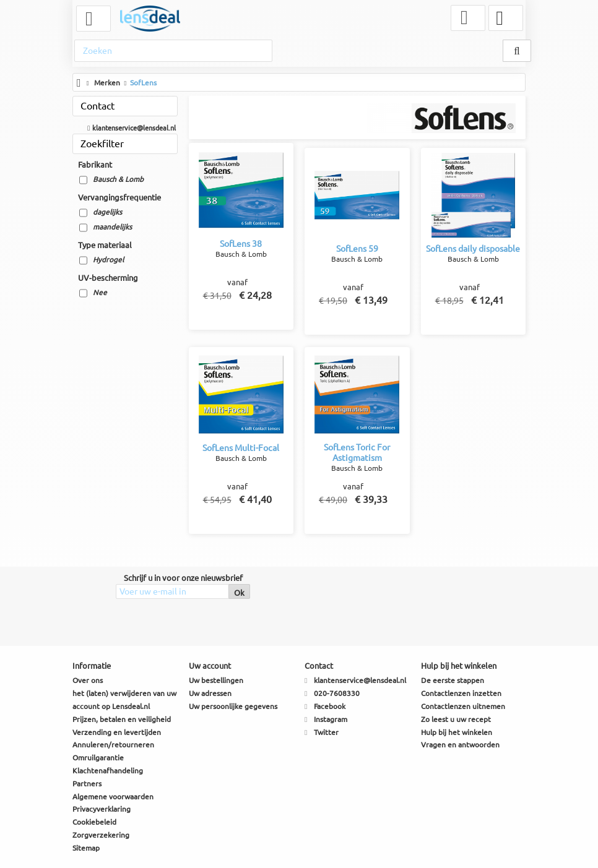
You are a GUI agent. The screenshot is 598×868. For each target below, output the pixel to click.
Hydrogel (108, 260)
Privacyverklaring (102, 809)
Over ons (88, 680)
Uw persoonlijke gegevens (233, 706)
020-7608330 (337, 693)
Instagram (331, 719)
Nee (100, 292)
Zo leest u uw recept (456, 719)
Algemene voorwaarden (113, 797)
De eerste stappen (453, 680)
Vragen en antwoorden (460, 745)
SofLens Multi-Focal (241, 447)
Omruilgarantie (98, 758)
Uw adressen (210, 693)
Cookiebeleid (94, 822)
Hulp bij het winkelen (457, 732)
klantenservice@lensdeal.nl (134, 127)
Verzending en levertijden (117, 732)
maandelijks (112, 227)
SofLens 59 (357, 247)
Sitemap (86, 848)
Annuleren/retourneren (113, 745)
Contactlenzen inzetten (461, 693)
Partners (87, 784)
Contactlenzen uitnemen (463, 706)
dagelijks (107, 212)
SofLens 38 (241, 243)
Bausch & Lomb (118, 179)
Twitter (326, 732)
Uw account (210, 666)
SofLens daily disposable (473, 252)
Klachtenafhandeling (108, 771)
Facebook (330, 706)
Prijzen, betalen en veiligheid (122, 719)
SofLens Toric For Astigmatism (357, 451)
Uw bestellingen (216, 680)
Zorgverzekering (101, 835)
